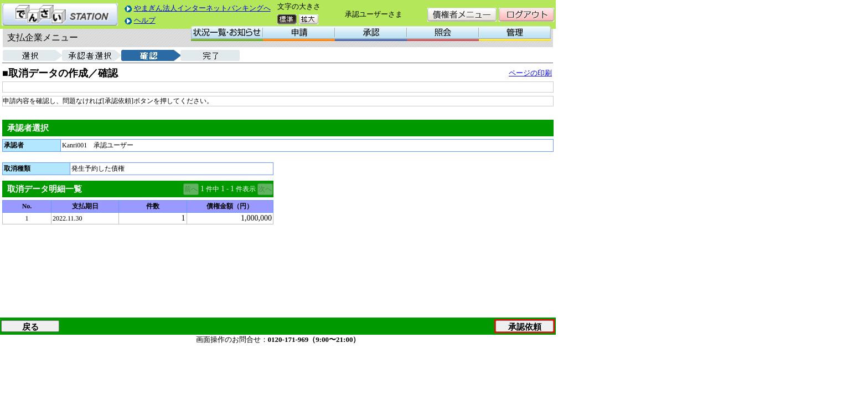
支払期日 (85, 206)
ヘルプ (145, 20)
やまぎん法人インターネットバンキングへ (202, 8)
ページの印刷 (530, 73)
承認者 (14, 145)
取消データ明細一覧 (45, 189)
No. (27, 206)
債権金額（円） (230, 206)
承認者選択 (28, 128)
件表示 (246, 189)
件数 (153, 206)
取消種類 (17, 168)
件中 (213, 189)
